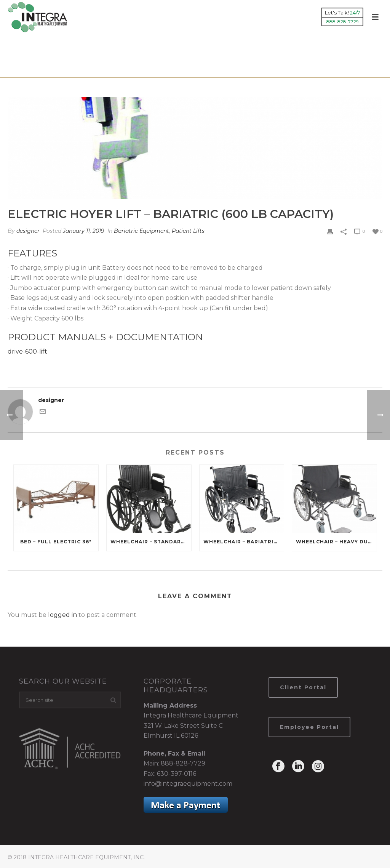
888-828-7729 (183, 763)
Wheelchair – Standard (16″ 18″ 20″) (151, 542)
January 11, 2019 (84, 231)
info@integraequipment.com (188, 784)
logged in (62, 615)
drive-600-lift (27, 352)
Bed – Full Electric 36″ (56, 542)
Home (134, 70)
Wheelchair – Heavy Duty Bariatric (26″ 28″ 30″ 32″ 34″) (336, 542)
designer (28, 231)
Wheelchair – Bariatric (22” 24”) (244, 542)
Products (160, 70)
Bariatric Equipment (208, 70)
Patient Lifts (188, 231)
